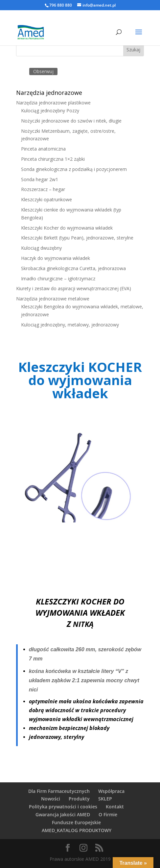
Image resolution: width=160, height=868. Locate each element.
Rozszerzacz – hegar (43, 189)
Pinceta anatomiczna (43, 149)
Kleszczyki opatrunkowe (46, 199)
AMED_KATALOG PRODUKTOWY (77, 830)
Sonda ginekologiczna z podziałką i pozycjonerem (74, 169)
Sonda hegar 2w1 (40, 179)
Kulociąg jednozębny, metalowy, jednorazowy (70, 325)
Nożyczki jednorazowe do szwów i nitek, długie (71, 121)
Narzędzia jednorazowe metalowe (53, 299)
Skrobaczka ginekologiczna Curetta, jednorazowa (73, 268)
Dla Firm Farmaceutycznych (59, 791)
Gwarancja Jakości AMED (63, 814)
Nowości (51, 799)
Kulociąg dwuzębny (41, 248)
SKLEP (105, 799)
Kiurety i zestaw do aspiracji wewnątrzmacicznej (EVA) (74, 288)
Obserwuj (43, 71)
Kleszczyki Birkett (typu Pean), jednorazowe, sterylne (77, 238)
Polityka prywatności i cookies (63, 807)
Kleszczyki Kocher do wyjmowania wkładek (67, 228)
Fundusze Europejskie (76, 822)
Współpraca (111, 791)
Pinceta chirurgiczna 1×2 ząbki (53, 159)
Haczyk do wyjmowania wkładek (56, 258)
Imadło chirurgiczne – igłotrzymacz (58, 279)
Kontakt (115, 807)
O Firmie (108, 814)
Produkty (79, 799)
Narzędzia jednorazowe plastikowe (53, 103)
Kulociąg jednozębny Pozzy (50, 111)
